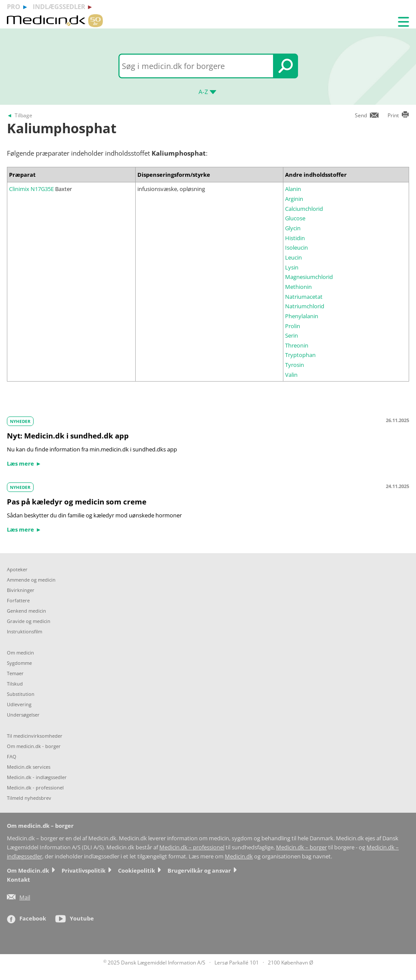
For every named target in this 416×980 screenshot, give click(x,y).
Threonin (297, 345)
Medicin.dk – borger (301, 847)
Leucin (293, 257)
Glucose (295, 218)
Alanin (293, 189)
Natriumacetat (304, 297)
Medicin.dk (239, 856)
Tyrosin (295, 365)
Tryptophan (300, 355)
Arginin (294, 199)
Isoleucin (296, 247)
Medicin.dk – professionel (192, 847)
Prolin (293, 326)
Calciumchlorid (304, 209)
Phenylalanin (302, 316)
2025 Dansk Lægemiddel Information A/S (154, 963)
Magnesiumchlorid (309, 277)
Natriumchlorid (305, 306)
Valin (291, 375)
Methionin (298, 287)
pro (14, 6)
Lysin (292, 267)
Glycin (293, 228)
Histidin (295, 238)
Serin (292, 335)
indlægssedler (59, 6)
